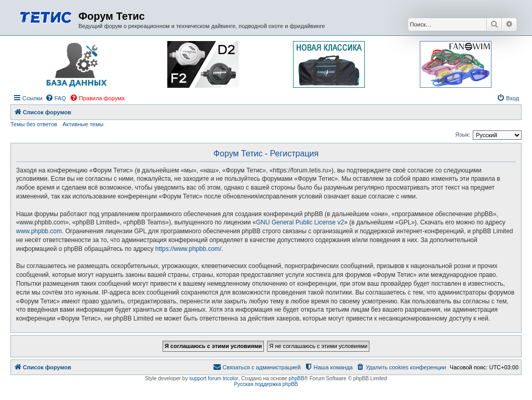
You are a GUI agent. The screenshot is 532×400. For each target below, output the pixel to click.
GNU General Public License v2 (300, 222)
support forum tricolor (214, 378)
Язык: (463, 135)
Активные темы (83, 124)
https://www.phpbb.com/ (188, 249)
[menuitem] (56, 98)
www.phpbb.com (39, 231)
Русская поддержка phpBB (266, 384)
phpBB (297, 378)
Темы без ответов (34, 124)
